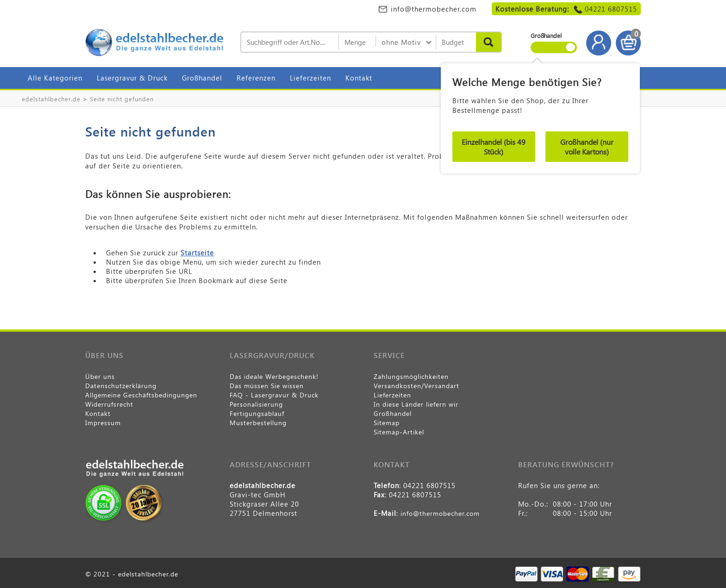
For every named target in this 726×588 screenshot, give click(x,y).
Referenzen (256, 78)
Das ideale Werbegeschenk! (274, 376)
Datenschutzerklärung (121, 386)
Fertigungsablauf (257, 413)
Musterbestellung (258, 423)
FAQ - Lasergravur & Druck (274, 395)
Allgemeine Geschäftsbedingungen (141, 395)
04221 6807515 (611, 9)
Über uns (100, 376)
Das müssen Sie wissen (267, 386)
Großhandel (202, 78)
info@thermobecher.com (434, 9)
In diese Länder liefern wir (416, 404)
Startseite (197, 253)
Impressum (103, 423)
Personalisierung (256, 404)
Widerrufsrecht (109, 404)
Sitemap (387, 423)
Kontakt (359, 78)
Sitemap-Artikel (399, 432)
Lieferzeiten (310, 78)
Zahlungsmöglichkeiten (411, 376)
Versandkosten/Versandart (416, 386)
